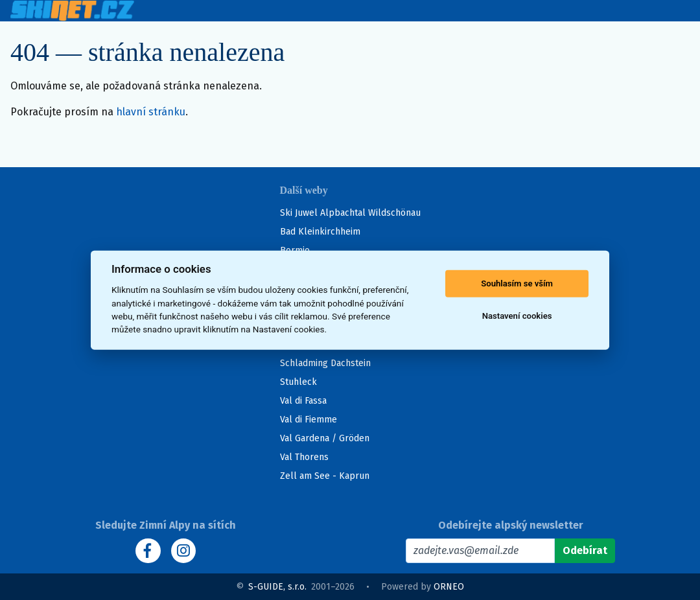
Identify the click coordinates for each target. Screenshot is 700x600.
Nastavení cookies (517, 316)
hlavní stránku (151, 112)
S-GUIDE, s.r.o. (277, 587)
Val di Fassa (303, 401)
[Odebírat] (585, 551)
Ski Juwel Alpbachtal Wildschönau (350, 213)
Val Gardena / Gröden (325, 438)
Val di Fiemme (309, 420)
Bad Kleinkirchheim (320, 232)
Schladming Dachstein (325, 363)
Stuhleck (298, 382)
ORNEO (449, 587)
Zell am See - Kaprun (325, 476)
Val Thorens (304, 457)
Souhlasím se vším (517, 283)
